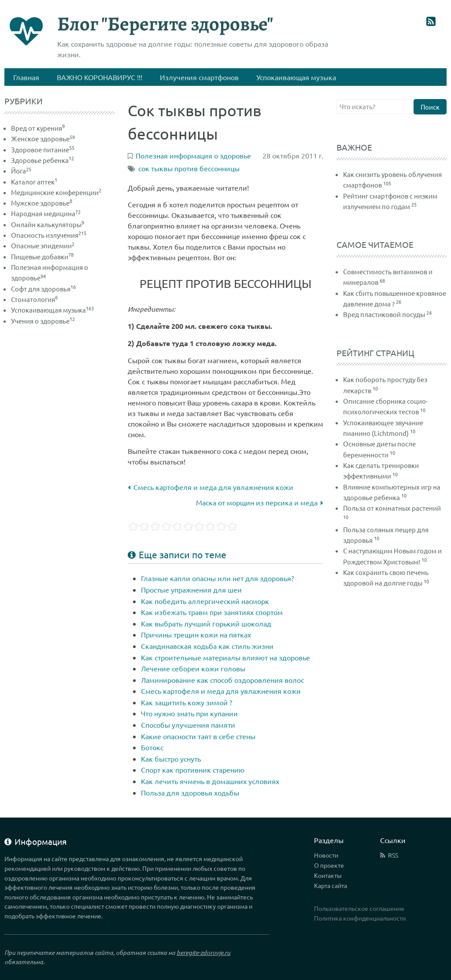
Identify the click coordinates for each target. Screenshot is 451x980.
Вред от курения (38, 128)
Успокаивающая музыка (52, 310)
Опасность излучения (49, 235)
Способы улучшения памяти (188, 725)
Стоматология (34, 299)
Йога (21, 171)
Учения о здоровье (43, 321)
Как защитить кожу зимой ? (187, 702)
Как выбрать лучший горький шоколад (206, 623)
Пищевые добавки (42, 256)
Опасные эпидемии (43, 245)
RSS (393, 855)
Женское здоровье (43, 138)
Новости (326, 855)
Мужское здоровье (42, 203)
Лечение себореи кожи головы (193, 668)
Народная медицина (46, 213)
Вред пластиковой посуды (384, 314)
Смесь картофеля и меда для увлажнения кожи (211, 487)
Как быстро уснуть (171, 759)
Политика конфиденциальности (360, 918)
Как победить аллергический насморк (205, 601)
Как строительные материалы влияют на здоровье (225, 657)
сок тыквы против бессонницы (189, 168)
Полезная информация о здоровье (193, 155)
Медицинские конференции (56, 192)
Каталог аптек (34, 182)
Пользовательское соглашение (359, 908)
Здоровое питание (43, 149)
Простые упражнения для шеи (191, 589)
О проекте (329, 865)
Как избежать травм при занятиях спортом (212, 612)
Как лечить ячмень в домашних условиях (210, 781)
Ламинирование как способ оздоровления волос (222, 680)
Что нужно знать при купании (189, 713)
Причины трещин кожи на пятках (196, 634)
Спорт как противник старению (193, 770)
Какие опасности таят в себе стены (198, 736)
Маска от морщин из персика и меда (260, 502)
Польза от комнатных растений (392, 508)
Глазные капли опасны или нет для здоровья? (217, 578)
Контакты (328, 875)
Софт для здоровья (43, 289)
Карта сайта (331, 885)
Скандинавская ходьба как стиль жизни (207, 646)
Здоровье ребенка (43, 160)
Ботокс (152, 747)
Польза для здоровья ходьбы (190, 792)
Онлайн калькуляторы (48, 224)
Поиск (430, 107)
